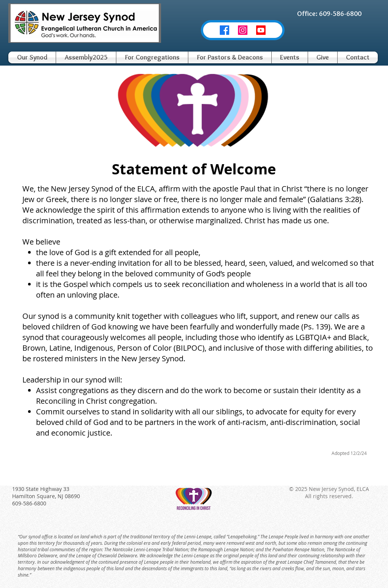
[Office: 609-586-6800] (329, 14)
